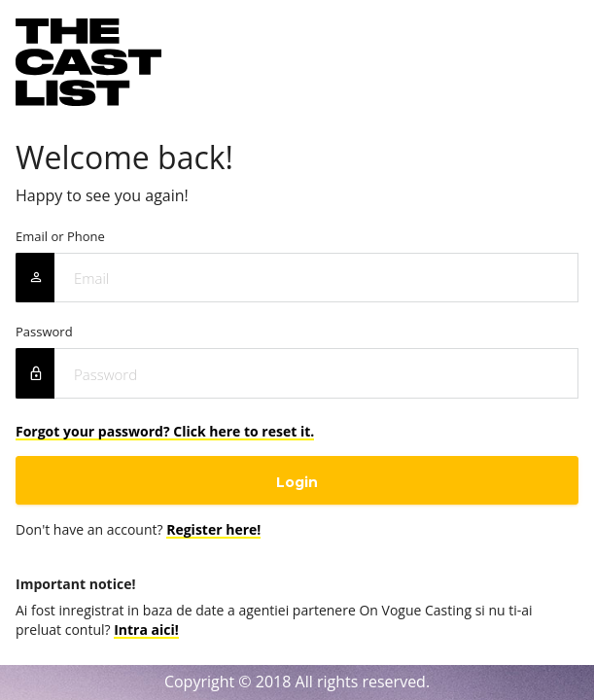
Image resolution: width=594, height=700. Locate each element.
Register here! (213, 529)
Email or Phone (60, 237)
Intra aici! (146, 630)
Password (44, 332)
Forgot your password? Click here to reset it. (165, 431)
